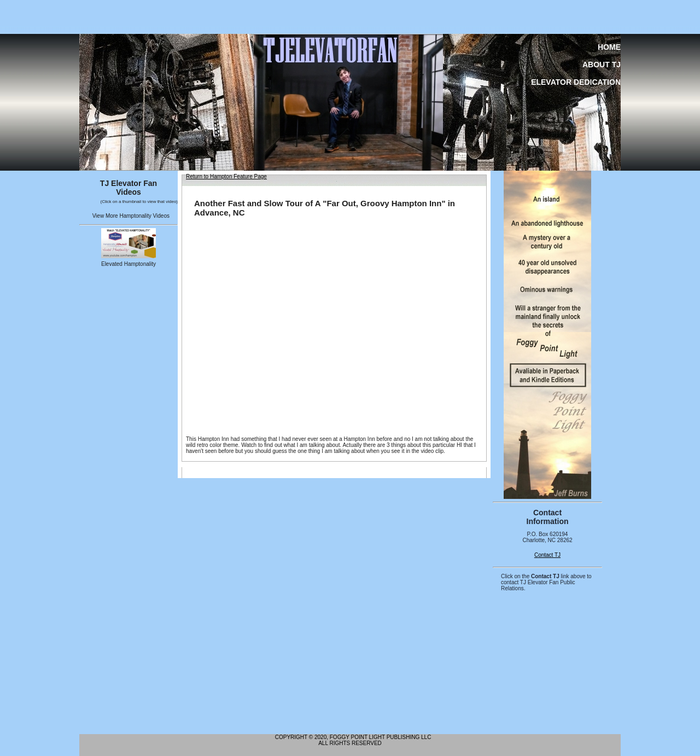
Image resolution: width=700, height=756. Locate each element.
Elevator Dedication (576, 82)
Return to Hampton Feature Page (226, 176)
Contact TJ (547, 555)
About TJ (602, 65)
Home (609, 47)
